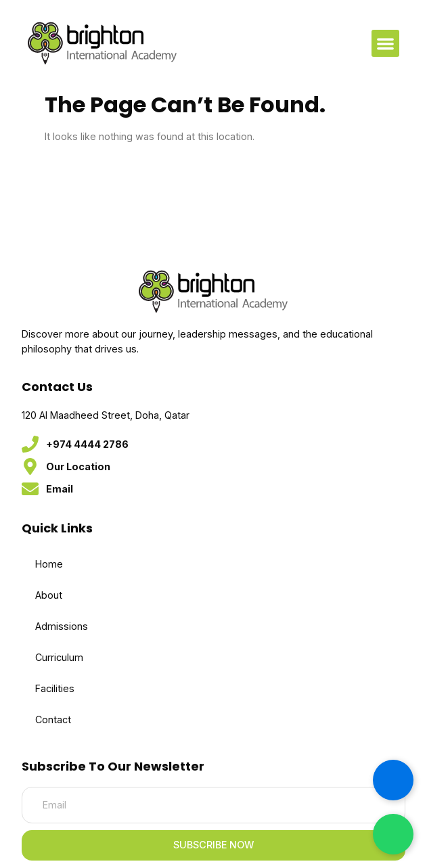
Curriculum (59, 657)
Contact (53, 719)
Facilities (55, 688)
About (49, 595)
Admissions (62, 626)
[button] (385, 44)
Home (49, 564)
